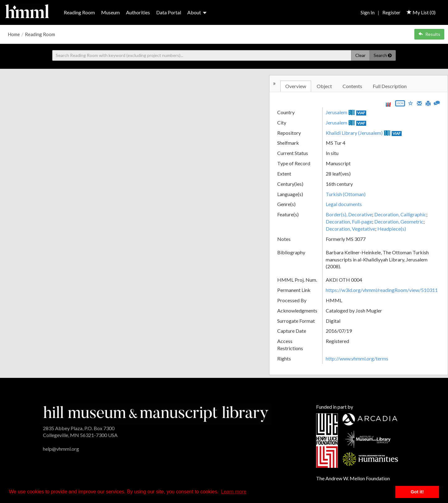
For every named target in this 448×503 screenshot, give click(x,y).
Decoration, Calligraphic (400, 214)
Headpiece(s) (392, 229)
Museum (110, 12)
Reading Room (79, 12)
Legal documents (344, 204)
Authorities (138, 12)
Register (391, 12)
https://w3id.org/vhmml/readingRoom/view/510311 (382, 290)
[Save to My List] (411, 103)
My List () (421, 12)
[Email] (419, 103)
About (197, 12)
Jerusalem (336, 112)
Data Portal (169, 12)
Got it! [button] (417, 492)
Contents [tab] (352, 86)
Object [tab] (324, 86)
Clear (360, 55)
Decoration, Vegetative (350, 229)
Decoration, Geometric (399, 221)
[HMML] (156, 413)
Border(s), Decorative (349, 214)
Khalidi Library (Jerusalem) (354, 133)
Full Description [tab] (390, 86)
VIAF (361, 113)
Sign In (368, 12)
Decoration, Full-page (349, 221)
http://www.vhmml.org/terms (357, 358)
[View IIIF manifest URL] (388, 104)
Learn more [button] (234, 492)
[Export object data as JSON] (400, 105)
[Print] (428, 103)
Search (383, 55)
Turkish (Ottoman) (346, 194)
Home (14, 34)
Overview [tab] (296, 86)
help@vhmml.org (61, 449)
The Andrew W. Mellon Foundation (353, 478)
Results (429, 34)
